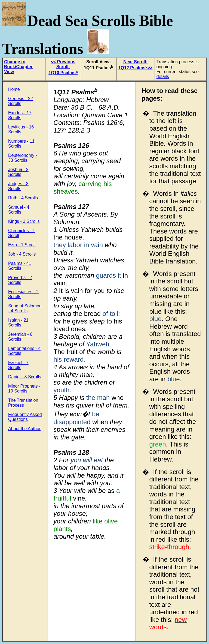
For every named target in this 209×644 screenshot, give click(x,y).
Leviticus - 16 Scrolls (21, 129)
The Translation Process (23, 403)
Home (14, 89)
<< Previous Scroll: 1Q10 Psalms (63, 67)
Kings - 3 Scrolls (24, 221)
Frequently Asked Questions (25, 417)
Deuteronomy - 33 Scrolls (23, 158)
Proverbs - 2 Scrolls (20, 280)
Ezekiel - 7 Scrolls (18, 365)
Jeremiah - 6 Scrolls (20, 337)
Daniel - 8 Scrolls (25, 377)
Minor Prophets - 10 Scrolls (24, 389)
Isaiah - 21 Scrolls (18, 323)
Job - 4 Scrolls (22, 254)
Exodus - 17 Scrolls (20, 115)
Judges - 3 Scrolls (18, 186)
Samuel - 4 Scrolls (19, 210)
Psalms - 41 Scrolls (20, 266)
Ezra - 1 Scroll (22, 245)
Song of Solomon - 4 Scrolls (25, 308)
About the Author (24, 429)
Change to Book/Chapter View (18, 67)
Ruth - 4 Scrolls (23, 198)
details (163, 77)
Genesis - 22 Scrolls (21, 101)
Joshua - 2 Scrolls (18, 172)
